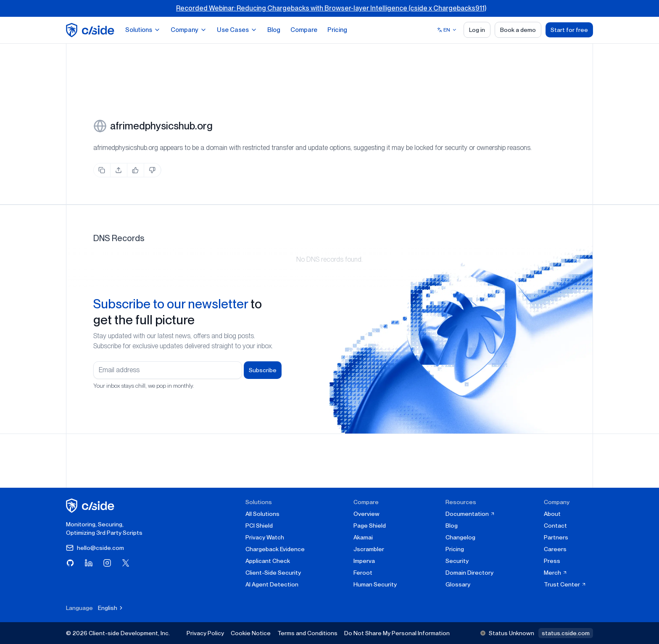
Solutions (143, 30)
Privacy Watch (265, 537)
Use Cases (237, 30)
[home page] (91, 30)
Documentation (470, 514)
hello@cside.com (95, 548)
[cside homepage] (91, 506)
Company (189, 30)
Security (457, 561)
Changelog (460, 537)
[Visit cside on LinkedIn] (89, 563)
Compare (304, 30)
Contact (555, 526)
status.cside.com (566, 633)
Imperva (364, 561)
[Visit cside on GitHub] (70, 563)
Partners (556, 537)
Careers (555, 549)
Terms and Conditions (307, 633)
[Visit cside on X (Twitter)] (126, 563)
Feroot (363, 573)
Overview (366, 514)
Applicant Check (268, 561)
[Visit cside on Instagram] (107, 563)
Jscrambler (369, 549)
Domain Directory (469, 573)
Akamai (363, 537)
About (552, 514)
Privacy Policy (205, 633)
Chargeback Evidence (275, 549)
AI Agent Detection (272, 584)
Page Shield (370, 526)
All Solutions (262, 514)
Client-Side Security (273, 573)
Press (552, 561)
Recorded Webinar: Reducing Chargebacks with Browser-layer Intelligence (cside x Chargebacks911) (331, 8)
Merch (556, 573)
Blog (274, 30)
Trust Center (565, 584)
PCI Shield (259, 526)
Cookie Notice (251, 633)
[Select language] (447, 30)
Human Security (375, 584)
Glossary (458, 584)
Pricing (337, 30)
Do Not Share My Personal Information (397, 633)
